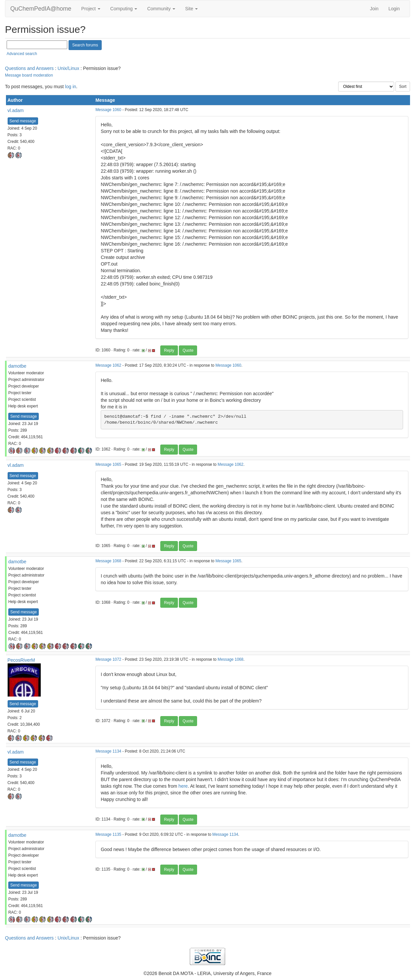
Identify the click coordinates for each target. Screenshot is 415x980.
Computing (124, 9)
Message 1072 (108, 659)
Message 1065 (108, 464)
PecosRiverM (21, 660)
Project (91, 9)
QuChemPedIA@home (41, 9)
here (183, 786)
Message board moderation (29, 75)
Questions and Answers (29, 68)
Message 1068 (108, 561)
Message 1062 (108, 365)
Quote (188, 350)
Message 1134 (108, 751)
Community (161, 9)
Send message (23, 121)
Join (374, 9)
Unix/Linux (68, 68)
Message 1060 (108, 110)
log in (70, 87)
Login (394, 9)
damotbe (17, 366)
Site (191, 9)
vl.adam (16, 110)
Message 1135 (108, 834)
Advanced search (22, 54)
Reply (169, 350)
